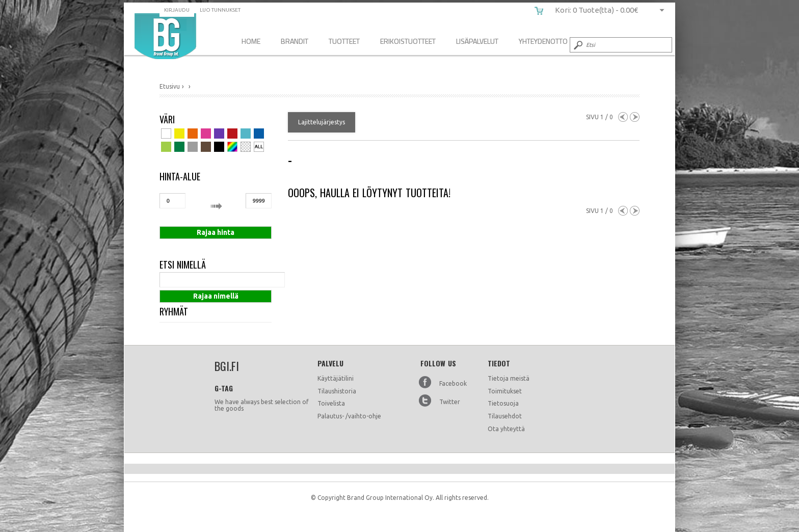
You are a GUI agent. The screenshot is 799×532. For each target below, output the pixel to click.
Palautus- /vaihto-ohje (349, 416)
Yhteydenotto (543, 41)
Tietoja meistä (509, 378)
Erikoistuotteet (408, 41)
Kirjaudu (177, 10)
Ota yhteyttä (506, 429)
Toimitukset (505, 391)
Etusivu (170, 86)
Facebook (453, 383)
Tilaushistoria (337, 391)
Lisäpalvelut (477, 41)
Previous (623, 117)
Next (635, 117)
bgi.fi (165, 36)
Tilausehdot (505, 416)
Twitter (450, 402)
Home (251, 41)
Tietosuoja (503, 403)
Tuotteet (344, 41)
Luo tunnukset (220, 10)
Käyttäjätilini (336, 378)
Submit (577, 45)
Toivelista (331, 403)
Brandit (295, 41)
